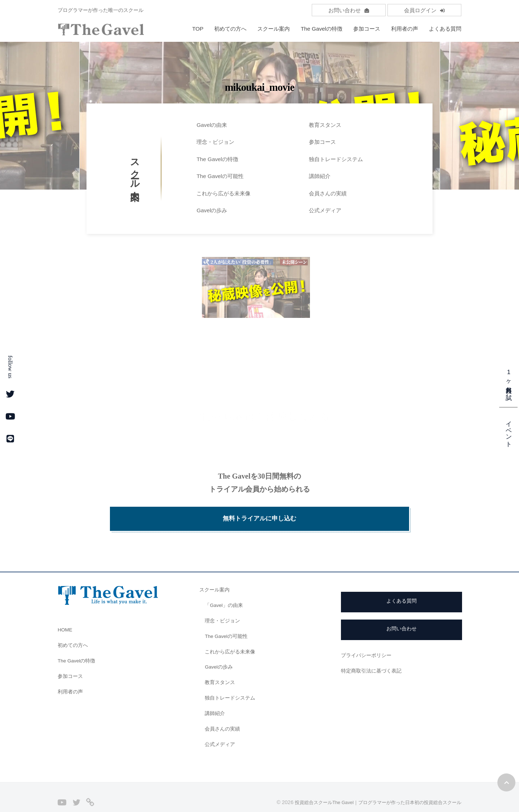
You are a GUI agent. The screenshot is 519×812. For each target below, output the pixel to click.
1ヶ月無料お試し (509, 382)
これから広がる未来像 (223, 193)
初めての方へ (230, 29)
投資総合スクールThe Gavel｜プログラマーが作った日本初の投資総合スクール (371, 788)
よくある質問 (445, 29)
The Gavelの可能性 (220, 176)
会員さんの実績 (328, 193)
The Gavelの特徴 (321, 29)
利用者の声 (405, 29)
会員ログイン (424, 10)
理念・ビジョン (215, 142)
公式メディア (325, 210)
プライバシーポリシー (368, 641)
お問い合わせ (349, 10)
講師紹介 (320, 176)
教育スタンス (325, 125)
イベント (509, 430)
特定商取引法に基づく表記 (373, 656)
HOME (66, 615)
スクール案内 (274, 29)
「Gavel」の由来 (225, 591)
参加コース (367, 29)
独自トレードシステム (336, 159)
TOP (198, 29)
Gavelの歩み (212, 210)
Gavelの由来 (212, 125)
